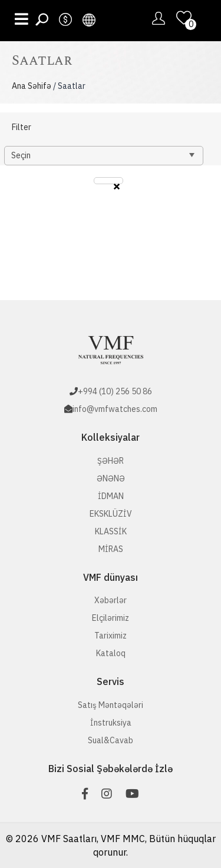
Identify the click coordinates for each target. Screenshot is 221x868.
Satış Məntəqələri (111, 705)
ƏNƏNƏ (111, 478)
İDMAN (111, 496)
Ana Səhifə (32, 86)
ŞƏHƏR (111, 461)
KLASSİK (111, 531)
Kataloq (111, 653)
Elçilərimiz (111, 618)
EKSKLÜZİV (111, 514)
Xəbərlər (111, 600)
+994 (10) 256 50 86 (115, 391)
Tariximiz (111, 636)
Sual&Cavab (111, 740)
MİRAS (111, 549)
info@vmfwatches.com (115, 409)
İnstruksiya (111, 723)
